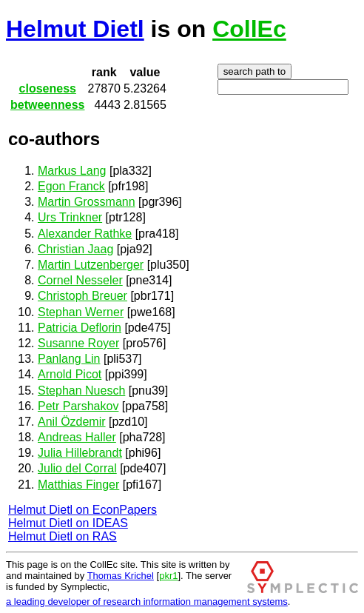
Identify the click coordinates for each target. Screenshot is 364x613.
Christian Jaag (75, 249)
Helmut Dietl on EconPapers (82, 510)
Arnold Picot (70, 374)
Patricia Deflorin (80, 328)
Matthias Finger (78, 485)
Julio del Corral (77, 468)
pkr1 (168, 576)
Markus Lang (72, 171)
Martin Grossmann (87, 202)
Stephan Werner (81, 312)
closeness (48, 88)
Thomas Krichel (121, 576)
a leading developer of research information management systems (147, 602)
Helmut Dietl (75, 29)
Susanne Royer (78, 343)
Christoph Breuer (82, 296)
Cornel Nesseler (80, 280)
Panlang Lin (69, 359)
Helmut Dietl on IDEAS (68, 523)
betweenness (47, 105)
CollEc (249, 29)
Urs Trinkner (70, 217)
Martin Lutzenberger (91, 265)
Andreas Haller (77, 437)
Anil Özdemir (72, 422)
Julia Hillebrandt (80, 453)
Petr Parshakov (78, 406)
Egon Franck (71, 186)
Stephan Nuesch (81, 391)
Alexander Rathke (85, 234)
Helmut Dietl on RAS (63, 536)
